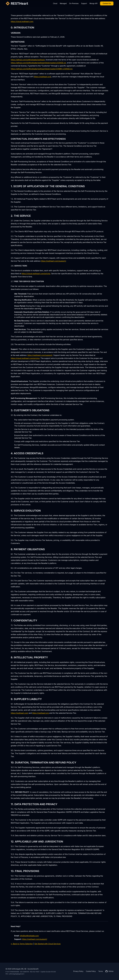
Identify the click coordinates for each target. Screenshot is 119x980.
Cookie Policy (91, 971)
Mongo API (93, 3)
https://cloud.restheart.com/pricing (36, 274)
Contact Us (107, 3)
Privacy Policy (78, 971)
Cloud (55, 3)
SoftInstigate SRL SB (19, 969)
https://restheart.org (42, 77)
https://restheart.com (19, 713)
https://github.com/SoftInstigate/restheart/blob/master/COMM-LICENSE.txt (42, 69)
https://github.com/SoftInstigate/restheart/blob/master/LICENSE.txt (38, 63)
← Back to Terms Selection (22, 944)
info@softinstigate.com (29, 936)
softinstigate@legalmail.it (16, 974)
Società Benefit (33, 969)
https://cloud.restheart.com (22, 21)
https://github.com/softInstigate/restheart (28, 60)
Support (84, 3)
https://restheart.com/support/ (53, 261)
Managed (63, 3)
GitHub (109, 971)
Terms (101, 971)
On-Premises (74, 3)
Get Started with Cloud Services (47, 944)
